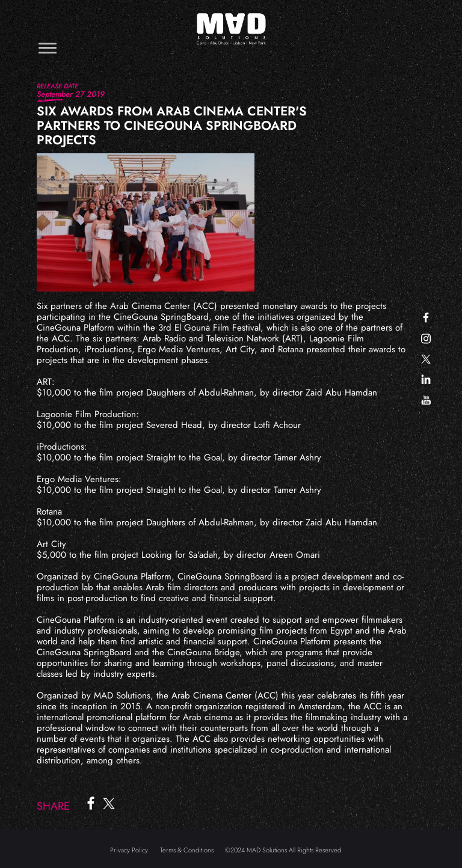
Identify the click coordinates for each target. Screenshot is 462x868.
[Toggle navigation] (48, 48)
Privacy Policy (129, 850)
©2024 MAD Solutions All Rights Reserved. (284, 850)
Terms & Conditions (187, 850)
